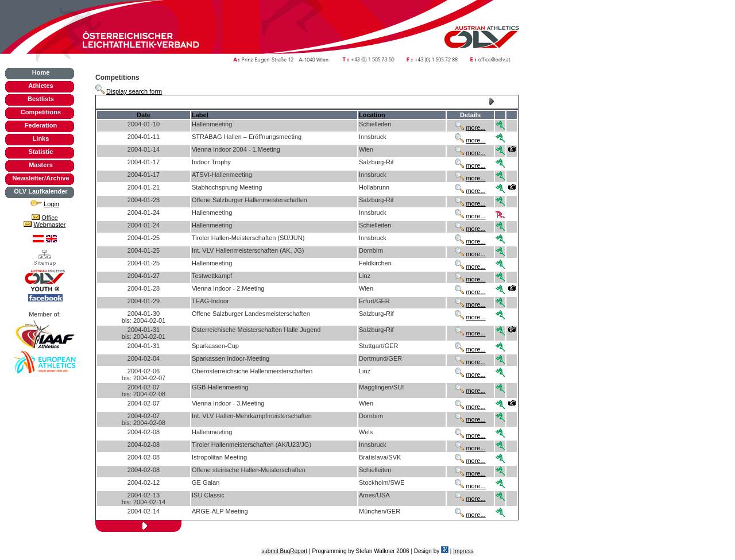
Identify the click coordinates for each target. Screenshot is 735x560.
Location (372, 115)
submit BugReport (284, 551)
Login (51, 204)
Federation (41, 125)
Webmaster (50, 225)
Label (200, 115)
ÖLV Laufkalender (40, 191)
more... (475, 128)
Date (144, 115)
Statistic (41, 152)
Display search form (134, 91)
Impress (463, 551)
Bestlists (41, 99)
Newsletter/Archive (40, 178)
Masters (41, 165)
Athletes (40, 86)
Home (41, 72)
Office (50, 218)
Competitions (41, 112)
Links (41, 138)
